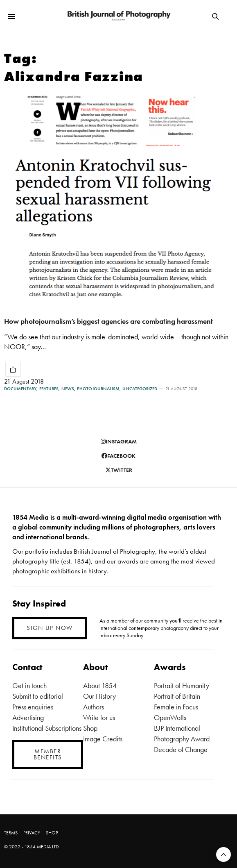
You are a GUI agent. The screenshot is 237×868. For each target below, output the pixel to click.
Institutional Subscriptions (47, 728)
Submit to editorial (38, 696)
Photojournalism (98, 389)
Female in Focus (176, 707)
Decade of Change (181, 749)
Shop (90, 728)
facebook (118, 456)
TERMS (11, 833)
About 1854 (100, 685)
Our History (99, 696)
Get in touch (29, 685)
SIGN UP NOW (50, 628)
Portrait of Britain (177, 696)
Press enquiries (33, 707)
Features (49, 389)
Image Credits (103, 739)
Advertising (28, 717)
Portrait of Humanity (182, 685)
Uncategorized (140, 389)
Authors (94, 707)
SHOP (52, 833)
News (68, 389)
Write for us (99, 717)
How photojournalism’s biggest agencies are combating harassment (108, 321)
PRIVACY (32, 833)
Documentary (20, 389)
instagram (119, 441)
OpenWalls (170, 717)
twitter (119, 470)
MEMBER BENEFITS (48, 754)
